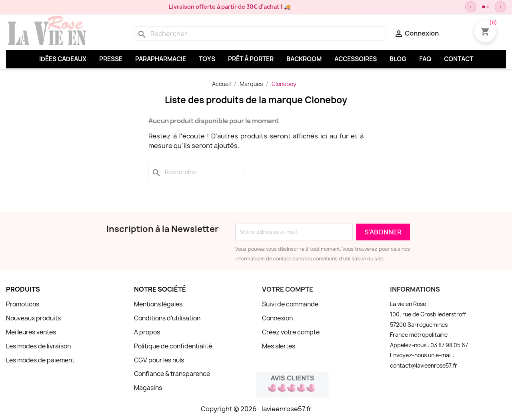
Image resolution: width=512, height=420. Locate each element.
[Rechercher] (260, 34)
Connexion (277, 318)
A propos (147, 332)
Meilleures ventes (31, 332)
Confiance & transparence (172, 374)
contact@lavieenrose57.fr (424, 366)
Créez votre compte (291, 332)
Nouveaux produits (33, 318)
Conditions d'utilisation (167, 318)
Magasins (148, 388)
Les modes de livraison (38, 346)
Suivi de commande (290, 304)
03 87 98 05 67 (449, 345)
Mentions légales (158, 304)
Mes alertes (279, 346)
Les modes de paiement (40, 360)
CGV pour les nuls (159, 360)
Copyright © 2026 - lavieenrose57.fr (256, 409)
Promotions (23, 304)
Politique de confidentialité (173, 346)
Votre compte (288, 289)
